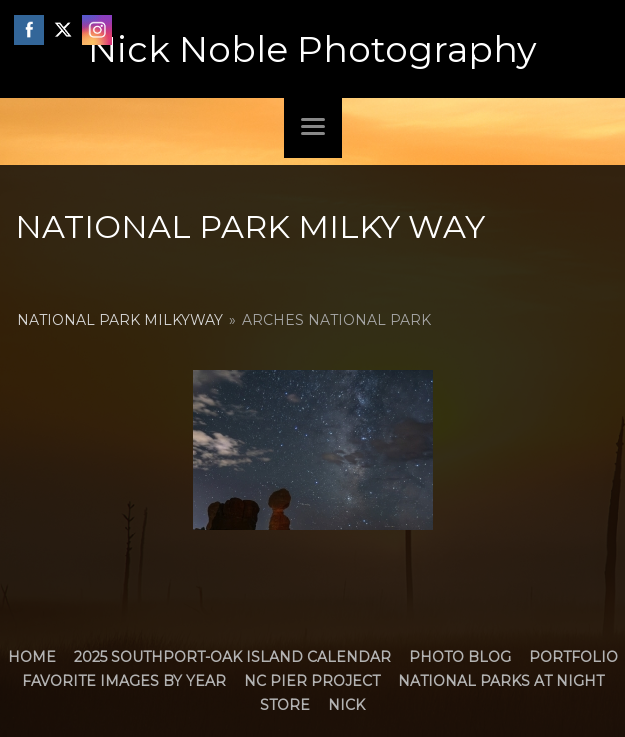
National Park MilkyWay (120, 320)
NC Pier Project (312, 681)
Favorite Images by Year (124, 681)
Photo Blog (460, 657)
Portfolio (573, 657)
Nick (346, 705)
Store (285, 705)
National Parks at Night (501, 681)
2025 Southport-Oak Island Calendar (232, 657)
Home (32, 657)
